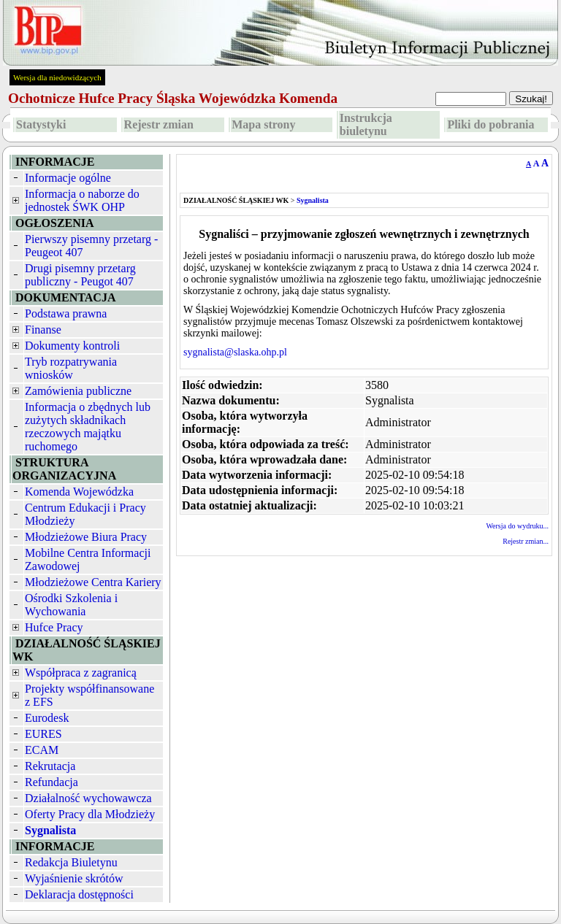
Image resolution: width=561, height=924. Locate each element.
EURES (43, 734)
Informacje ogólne (68, 178)
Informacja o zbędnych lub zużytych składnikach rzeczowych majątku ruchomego (88, 427)
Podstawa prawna (66, 313)
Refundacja (51, 782)
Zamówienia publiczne (78, 391)
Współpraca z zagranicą (81, 673)
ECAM (42, 750)
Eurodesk (47, 718)
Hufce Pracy (54, 627)
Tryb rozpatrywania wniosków (71, 368)
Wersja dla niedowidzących (57, 77)
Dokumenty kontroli (72, 346)
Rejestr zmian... (526, 541)
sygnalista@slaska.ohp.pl (235, 352)
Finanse (43, 330)
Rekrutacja (50, 766)
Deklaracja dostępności (79, 894)
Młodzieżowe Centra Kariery (93, 582)
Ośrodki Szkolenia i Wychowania (71, 605)
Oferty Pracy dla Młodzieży (90, 814)
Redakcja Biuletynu (71, 862)
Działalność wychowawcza (88, 798)
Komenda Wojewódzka (79, 492)
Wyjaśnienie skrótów (74, 878)
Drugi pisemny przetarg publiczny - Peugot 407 (80, 275)
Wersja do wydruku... (517, 526)
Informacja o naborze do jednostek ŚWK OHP (82, 200)
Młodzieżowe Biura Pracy (86, 537)
